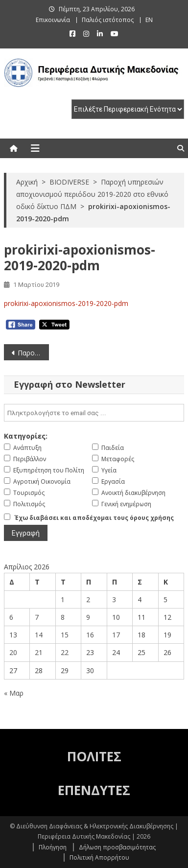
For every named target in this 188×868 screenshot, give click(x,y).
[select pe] (128, 109)
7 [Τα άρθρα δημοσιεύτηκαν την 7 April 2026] (37, 617)
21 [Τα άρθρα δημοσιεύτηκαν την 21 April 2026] (39, 652)
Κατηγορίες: (26, 436)
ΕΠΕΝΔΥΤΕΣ (94, 790)
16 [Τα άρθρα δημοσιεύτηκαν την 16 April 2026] (90, 635)
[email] (94, 413)
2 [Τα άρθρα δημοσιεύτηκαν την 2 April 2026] (88, 599)
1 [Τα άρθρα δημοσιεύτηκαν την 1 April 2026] (63, 599)
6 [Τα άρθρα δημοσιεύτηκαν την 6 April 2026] (11, 617)
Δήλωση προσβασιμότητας (117, 847)
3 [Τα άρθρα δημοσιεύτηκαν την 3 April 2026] (114, 599)
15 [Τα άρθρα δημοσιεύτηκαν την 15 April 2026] (65, 635)
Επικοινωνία (53, 20)
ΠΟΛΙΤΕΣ (94, 756)
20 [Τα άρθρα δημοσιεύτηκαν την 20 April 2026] (13, 652)
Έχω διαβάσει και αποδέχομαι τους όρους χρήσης (94, 518)
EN (149, 20)
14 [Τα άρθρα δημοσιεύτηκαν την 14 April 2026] (39, 635)
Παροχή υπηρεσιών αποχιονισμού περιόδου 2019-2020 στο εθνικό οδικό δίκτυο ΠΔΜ (33, 353)
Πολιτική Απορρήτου (99, 857)
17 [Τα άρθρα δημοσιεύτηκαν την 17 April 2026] (116, 635)
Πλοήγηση (53, 847)
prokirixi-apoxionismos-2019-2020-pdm (66, 303)
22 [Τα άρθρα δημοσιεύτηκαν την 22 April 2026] (65, 652)
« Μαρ (14, 693)
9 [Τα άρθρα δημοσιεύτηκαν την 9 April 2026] (88, 617)
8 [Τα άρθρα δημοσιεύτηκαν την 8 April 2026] (63, 617)
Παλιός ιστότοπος (108, 20)
